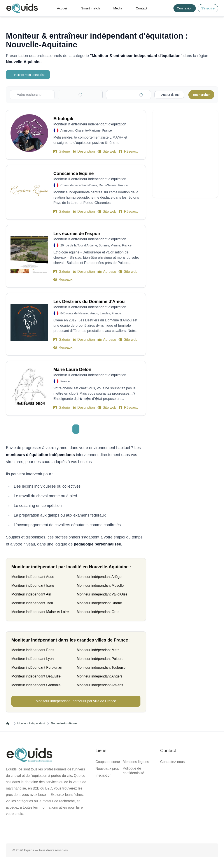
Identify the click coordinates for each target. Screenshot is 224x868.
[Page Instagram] (126, 829)
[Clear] (93, 95)
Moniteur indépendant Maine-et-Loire (40, 612)
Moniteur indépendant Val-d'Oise (102, 594)
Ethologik (63, 119)
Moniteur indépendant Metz (98, 650)
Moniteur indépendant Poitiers (100, 659)
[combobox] (130, 95)
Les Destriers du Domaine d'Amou (89, 301)
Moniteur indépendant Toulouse (101, 667)
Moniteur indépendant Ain (31, 594)
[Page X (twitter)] (112, 829)
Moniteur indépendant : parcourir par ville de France (76, 701)
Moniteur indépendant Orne (98, 612)
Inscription (103, 775)
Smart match (90, 8)
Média (118, 8)
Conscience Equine (74, 173)
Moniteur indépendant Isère (33, 585)
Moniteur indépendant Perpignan (37, 667)
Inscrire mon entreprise (28, 75)
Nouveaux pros (107, 769)
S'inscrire (208, 8)
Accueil (62, 8)
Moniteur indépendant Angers (100, 676)
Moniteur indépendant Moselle (100, 585)
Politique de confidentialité (133, 771)
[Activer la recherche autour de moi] (169, 95)
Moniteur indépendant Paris (33, 650)
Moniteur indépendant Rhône (99, 603)
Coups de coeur (108, 762)
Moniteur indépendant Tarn (32, 603)
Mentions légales (136, 762)
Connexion (185, 8)
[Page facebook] (98, 829)
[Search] (167, 8)
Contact (142, 8)
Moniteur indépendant (31, 723)
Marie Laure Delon (72, 369)
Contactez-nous (172, 762)
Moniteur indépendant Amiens (100, 685)
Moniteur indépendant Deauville (36, 676)
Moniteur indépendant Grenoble (36, 685)
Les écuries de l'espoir (77, 233)
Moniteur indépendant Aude (33, 577)
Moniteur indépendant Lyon (32, 659)
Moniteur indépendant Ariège (99, 577)
